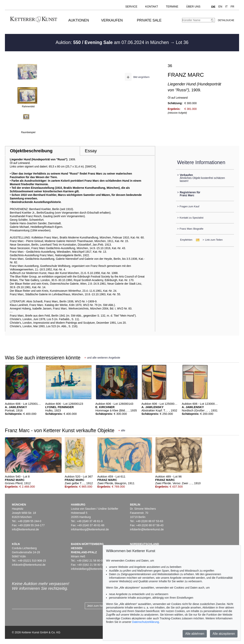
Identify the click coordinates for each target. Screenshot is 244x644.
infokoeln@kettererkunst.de (29, 565)
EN (220, 7)
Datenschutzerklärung (145, 622)
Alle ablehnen (195, 634)
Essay (91, 151)
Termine (172, 7)
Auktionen (79, 20)
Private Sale (149, 20)
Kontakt (152, 7)
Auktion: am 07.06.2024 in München (113, 42)
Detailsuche (226, 20)
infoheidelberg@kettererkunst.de (91, 569)
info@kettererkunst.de (25, 529)
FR (232, 7)
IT (226, 7)
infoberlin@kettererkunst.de (147, 529)
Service (131, 7)
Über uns (193, 7)
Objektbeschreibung (31, 151)
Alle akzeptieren (224, 634)
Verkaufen (112, 20)
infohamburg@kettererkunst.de (90, 529)
